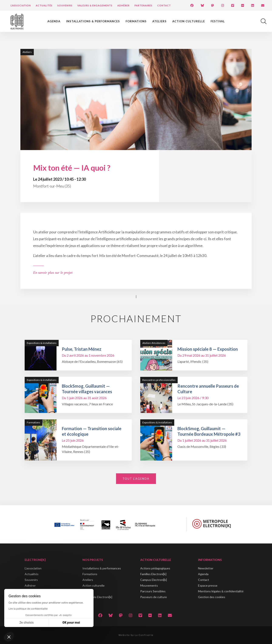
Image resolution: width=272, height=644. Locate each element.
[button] (9, 637)
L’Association (21, 5)
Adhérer (123, 5)
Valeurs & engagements (95, 5)
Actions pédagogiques (155, 568)
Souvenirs (65, 5)
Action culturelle (189, 21)
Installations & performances (93, 21)
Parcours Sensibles (153, 591)
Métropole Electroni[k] (97, 597)
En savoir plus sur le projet (53, 273)
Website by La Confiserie (136, 635)
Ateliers (159, 21)
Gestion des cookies (212, 597)
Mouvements (149, 585)
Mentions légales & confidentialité (221, 591)
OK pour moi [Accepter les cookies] (71, 623)
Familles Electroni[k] (153, 574)
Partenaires (143, 5)
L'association (33, 568)
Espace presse (208, 585)
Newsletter (206, 568)
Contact (164, 5)
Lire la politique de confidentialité (28, 609)
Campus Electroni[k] (154, 580)
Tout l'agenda (136, 479)
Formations (136, 21)
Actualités (44, 5)
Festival (218, 21)
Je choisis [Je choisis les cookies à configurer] (27, 623)
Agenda (54, 21)
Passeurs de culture (154, 597)
